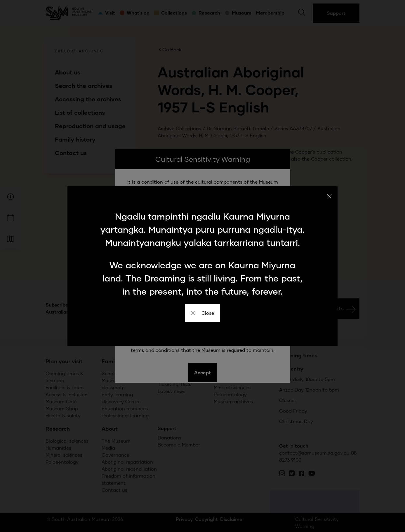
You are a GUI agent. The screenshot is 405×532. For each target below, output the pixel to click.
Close (202, 313)
